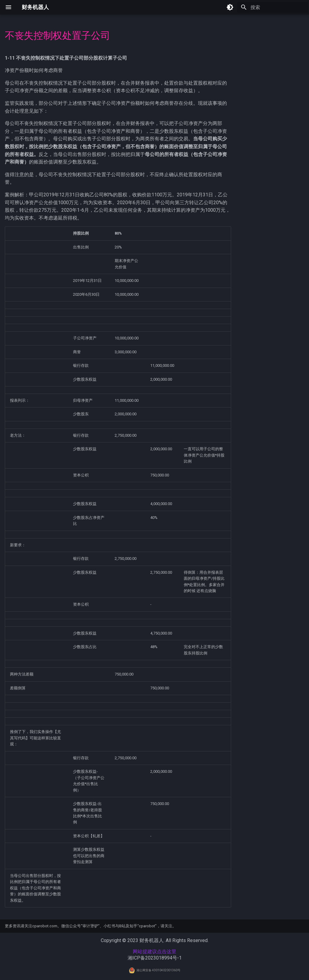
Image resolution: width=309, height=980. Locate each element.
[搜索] (272, 7)
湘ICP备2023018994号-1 (155, 958)
